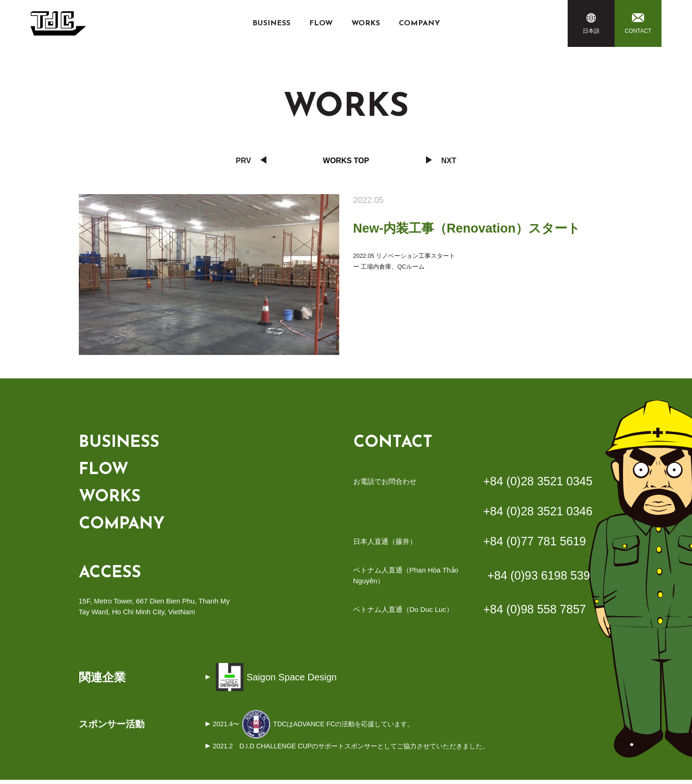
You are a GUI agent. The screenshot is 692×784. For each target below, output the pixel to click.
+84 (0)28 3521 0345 (538, 484)
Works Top (346, 161)
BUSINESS (271, 23)
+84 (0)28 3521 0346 (538, 514)
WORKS (366, 23)
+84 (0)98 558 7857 (535, 613)
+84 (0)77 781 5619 (535, 544)
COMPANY (419, 23)
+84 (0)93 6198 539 (539, 579)
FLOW (321, 23)
